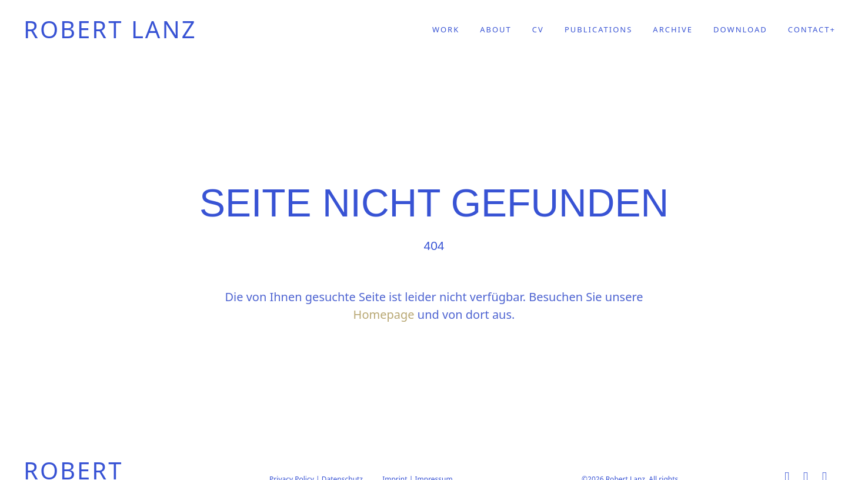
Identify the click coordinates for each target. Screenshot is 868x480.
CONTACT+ (812, 30)
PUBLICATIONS (598, 30)
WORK (446, 30)
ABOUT (496, 30)
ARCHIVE (673, 30)
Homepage (384, 314)
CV (538, 30)
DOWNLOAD (740, 30)
